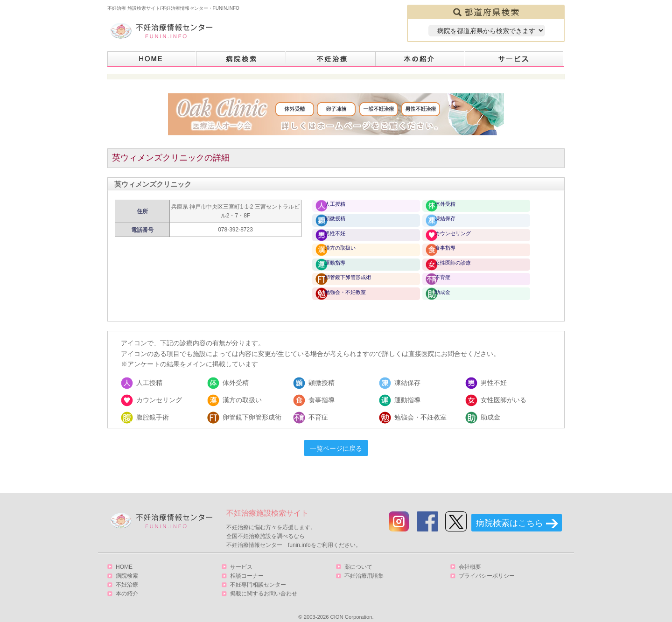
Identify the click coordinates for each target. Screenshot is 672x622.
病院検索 (241, 59)
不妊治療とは (331, 59)
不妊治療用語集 (364, 566)
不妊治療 (127, 575)
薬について (358, 558)
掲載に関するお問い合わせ (264, 584)
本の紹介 (420, 59)
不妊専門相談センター (258, 575)
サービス (515, 59)
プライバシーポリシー (487, 566)
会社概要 (470, 558)
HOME (152, 59)
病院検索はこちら (510, 514)
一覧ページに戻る (336, 439)
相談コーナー (247, 566)
